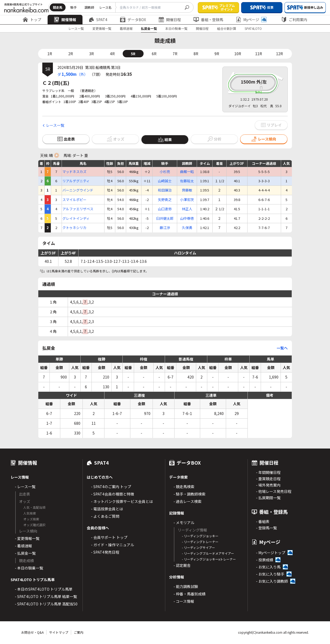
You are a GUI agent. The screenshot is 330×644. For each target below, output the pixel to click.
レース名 (105, 7)
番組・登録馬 (208, 20)
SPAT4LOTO (253, 28)
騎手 (74, 7)
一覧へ (282, 348)
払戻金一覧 (149, 28)
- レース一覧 (25, 487)
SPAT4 (98, 20)
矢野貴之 (165, 200)
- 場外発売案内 (268, 485)
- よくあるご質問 (105, 516)
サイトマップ (59, 632)
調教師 (89, 7)
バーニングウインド (78, 190)
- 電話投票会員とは (107, 509)
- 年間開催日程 (268, 472)
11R (259, 54)
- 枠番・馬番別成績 (189, 594)
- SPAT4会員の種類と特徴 (113, 494)
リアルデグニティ (76, 181)
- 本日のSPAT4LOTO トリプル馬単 (44, 589)
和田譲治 (165, 190)
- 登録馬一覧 (266, 528)
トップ (32, 20)
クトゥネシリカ (74, 228)
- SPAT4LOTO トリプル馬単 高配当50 (46, 604)
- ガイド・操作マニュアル (113, 545)
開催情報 (65, 20)
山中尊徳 (187, 218)
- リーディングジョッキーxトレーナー (209, 559)
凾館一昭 (187, 172)
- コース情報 (184, 601)
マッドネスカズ (74, 172)
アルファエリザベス (78, 209)
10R (238, 54)
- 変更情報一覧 (27, 538)
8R (196, 54)
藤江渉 (165, 228)
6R (154, 54)
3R (91, 54)
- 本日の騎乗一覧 (29, 568)
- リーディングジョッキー (200, 536)
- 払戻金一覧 (25, 553)
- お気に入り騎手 (270, 574)
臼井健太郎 (165, 218)
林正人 (187, 209)
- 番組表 (263, 521)
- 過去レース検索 (187, 501)
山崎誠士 (165, 181)
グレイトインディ (76, 218)
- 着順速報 (23, 546)
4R (112, 54)
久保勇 (187, 228)
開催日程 (170, 20)
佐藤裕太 (187, 181)
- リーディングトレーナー (200, 542)
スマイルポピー (74, 200)
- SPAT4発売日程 (105, 552)
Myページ (251, 20)
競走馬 (58, 7)
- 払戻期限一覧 (268, 498)
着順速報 (126, 28)
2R (71, 54)
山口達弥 (165, 209)
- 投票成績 (265, 560)
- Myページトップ (271, 553)
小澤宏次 (187, 200)
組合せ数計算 (227, 28)
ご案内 (79, 632)
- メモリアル (184, 522)
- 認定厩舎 (182, 565)
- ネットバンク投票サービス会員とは (122, 501)
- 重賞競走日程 (268, 479)
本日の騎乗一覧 (176, 28)
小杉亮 (165, 172)
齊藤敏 (187, 190)
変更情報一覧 (102, 28)
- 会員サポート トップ (109, 537)
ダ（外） (73, 74)
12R (279, 54)
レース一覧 (76, 28)
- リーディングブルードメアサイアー (208, 553)
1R (50, 54)
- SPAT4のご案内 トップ (111, 487)
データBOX (133, 20)
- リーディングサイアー (198, 547)
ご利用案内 (294, 20)
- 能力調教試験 (186, 586)
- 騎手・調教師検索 (189, 494)
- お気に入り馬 (268, 567)
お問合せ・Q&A (32, 632)
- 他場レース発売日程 (274, 491)
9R (217, 54)
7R (175, 54)
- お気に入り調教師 (272, 581)
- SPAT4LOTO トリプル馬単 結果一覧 (46, 596)
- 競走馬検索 (184, 487)
